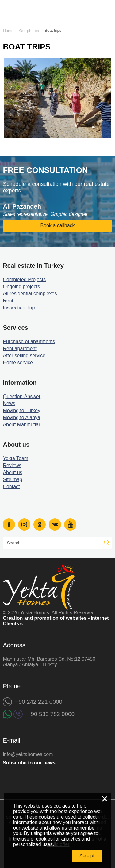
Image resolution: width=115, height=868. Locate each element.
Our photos (29, 31)
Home (8, 31)
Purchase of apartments (29, 341)
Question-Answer (22, 396)
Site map (12, 479)
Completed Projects (24, 280)
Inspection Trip (19, 308)
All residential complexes (30, 294)
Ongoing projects (21, 287)
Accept (87, 856)
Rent (8, 301)
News (9, 403)
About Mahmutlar (21, 425)
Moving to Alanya (21, 418)
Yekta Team (15, 458)
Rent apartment (20, 349)
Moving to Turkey (21, 410)
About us (12, 472)
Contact (11, 487)
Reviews (12, 465)
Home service (18, 363)
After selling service (24, 356)
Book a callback (57, 225)
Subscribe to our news (29, 763)
